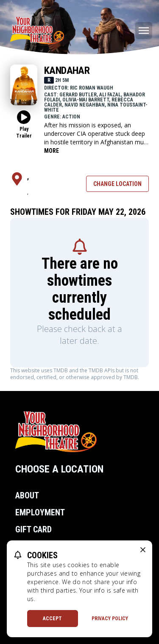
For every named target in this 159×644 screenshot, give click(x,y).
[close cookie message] (143, 550)
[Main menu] (144, 31)
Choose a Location (59, 469)
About (27, 495)
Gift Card (33, 529)
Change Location (117, 184)
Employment (40, 512)
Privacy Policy (110, 619)
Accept (52, 619)
